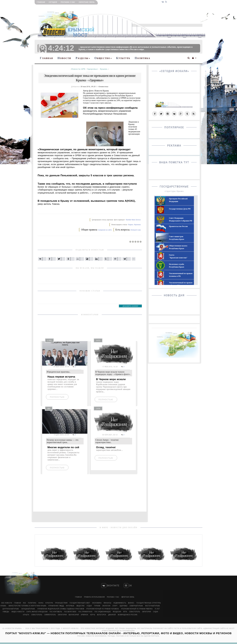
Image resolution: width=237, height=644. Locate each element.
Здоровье (123, 606)
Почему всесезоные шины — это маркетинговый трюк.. (63, 441)
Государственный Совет (80, 603)
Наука (41, 603)
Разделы (83, 58)
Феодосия (117, 612)
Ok (128, 586)
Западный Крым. (28, 609)
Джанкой (112, 615)
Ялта (125, 612)
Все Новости (7, 603)
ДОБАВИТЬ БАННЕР (130, 306)
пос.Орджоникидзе (103, 612)
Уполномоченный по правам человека (103, 609)
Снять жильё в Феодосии (37, 612)
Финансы (107, 603)
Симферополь (50, 615)
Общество (103, 58)
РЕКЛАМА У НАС (68, 2)
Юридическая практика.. (59, 372)
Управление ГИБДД (56, 606)
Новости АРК (79, 69)
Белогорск (102, 615)
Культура (123, 58)
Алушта (26, 615)
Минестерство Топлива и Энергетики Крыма (27, 606)
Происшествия (61, 603)
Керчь (93, 615)
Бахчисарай (74, 615)
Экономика (97, 603)
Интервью (70, 606)
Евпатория (147, 612)
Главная (41, 2)
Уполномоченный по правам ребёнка (137, 609)
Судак (156, 612)
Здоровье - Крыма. (98, 69)
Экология (106, 606)
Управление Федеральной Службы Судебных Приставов (61, 609)
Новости (64, 58)
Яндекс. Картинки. (135, 225)
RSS (25, 603)
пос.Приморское (85, 612)
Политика (142, 58)
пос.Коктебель (56, 612)
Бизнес (131, 603)
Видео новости (18, 612)
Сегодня (53, 2)
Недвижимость (120, 603)
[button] (189, 58)
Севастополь (135, 612)
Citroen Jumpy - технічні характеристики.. (107, 441)
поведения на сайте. (105, 230)
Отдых (89, 606)
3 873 (98, 340)
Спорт (115, 606)
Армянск (84, 615)
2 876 (98, 408)
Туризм (97, 606)
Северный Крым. (136, 606)
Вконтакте (110, 586)
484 (49, 408)
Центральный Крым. (11, 609)
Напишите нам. (136, 230)
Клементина (103, 87)
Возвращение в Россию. (128, 615)
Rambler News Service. (133, 220)
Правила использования (94, 597)
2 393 (49, 340)
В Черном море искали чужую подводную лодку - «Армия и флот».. (113, 373)
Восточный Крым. (153, 606)
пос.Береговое (70, 612)
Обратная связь (87, 2)
